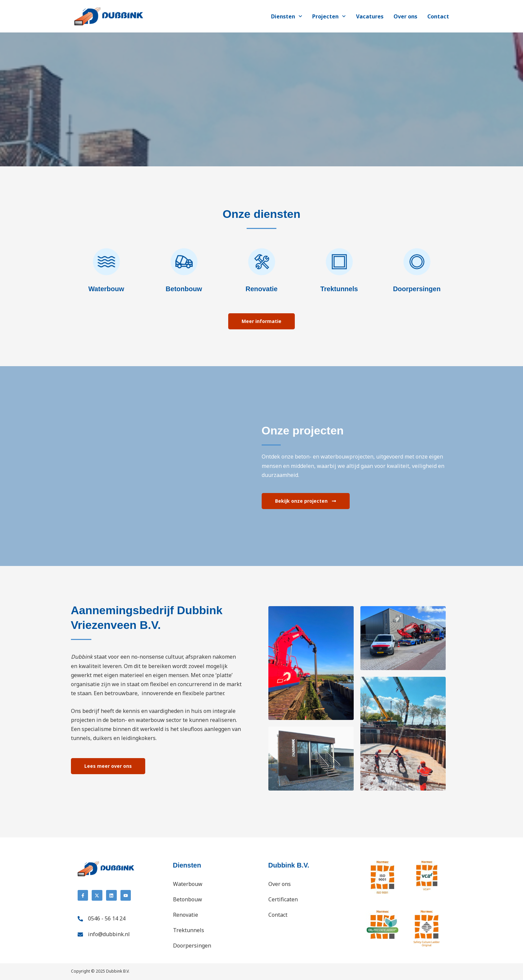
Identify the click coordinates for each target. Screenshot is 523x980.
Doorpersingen (192, 946)
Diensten (287, 16)
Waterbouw (188, 884)
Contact (438, 16)
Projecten (329, 16)
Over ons (405, 16)
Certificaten (283, 899)
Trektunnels (189, 930)
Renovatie (186, 915)
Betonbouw (188, 899)
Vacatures (370, 16)
